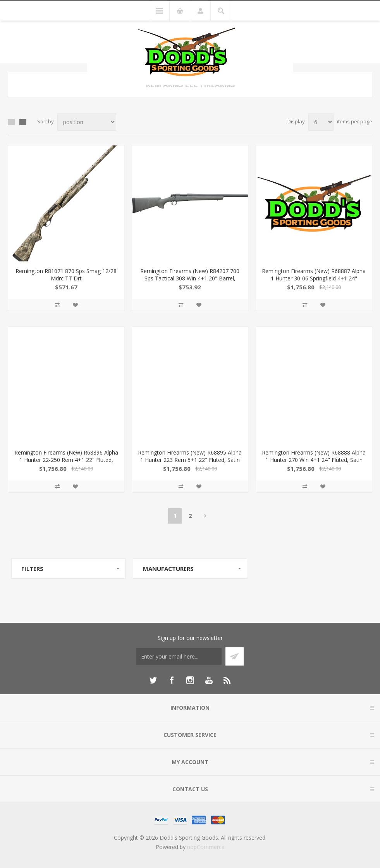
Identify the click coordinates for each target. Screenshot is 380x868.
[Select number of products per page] (321, 122)
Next (205, 516)
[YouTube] (209, 680)
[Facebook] (172, 680)
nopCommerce (206, 847)
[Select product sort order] (87, 122)
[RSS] (227, 680)
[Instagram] (190, 680)
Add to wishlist (75, 305)
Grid (11, 122)
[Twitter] (153, 680)
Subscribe (235, 656)
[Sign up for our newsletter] (179, 656)
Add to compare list (57, 305)
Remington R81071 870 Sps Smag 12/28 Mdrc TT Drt (66, 275)
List (23, 122)
